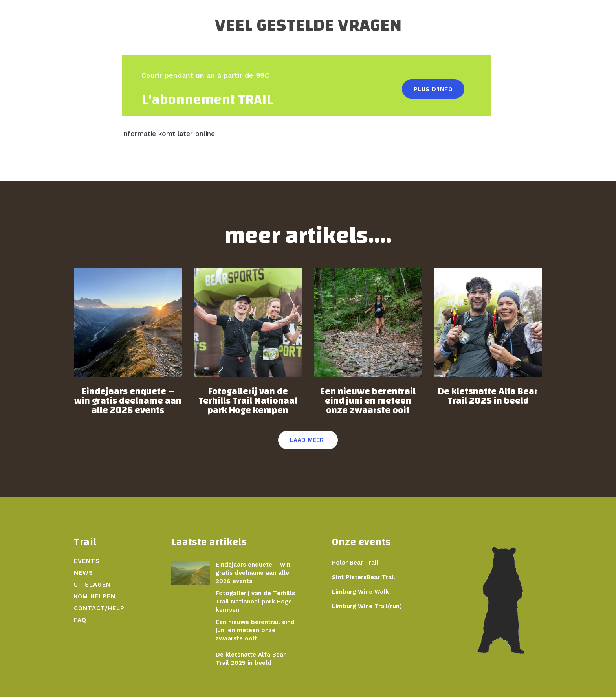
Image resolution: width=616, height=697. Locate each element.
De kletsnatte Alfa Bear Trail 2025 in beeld (488, 396)
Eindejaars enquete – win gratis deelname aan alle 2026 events (128, 401)
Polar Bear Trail (355, 563)
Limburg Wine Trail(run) (367, 606)
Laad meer (307, 440)
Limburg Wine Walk (360, 592)
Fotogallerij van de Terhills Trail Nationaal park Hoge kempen (248, 401)
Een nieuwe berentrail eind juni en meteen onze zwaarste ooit (368, 401)
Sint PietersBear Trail (364, 577)
